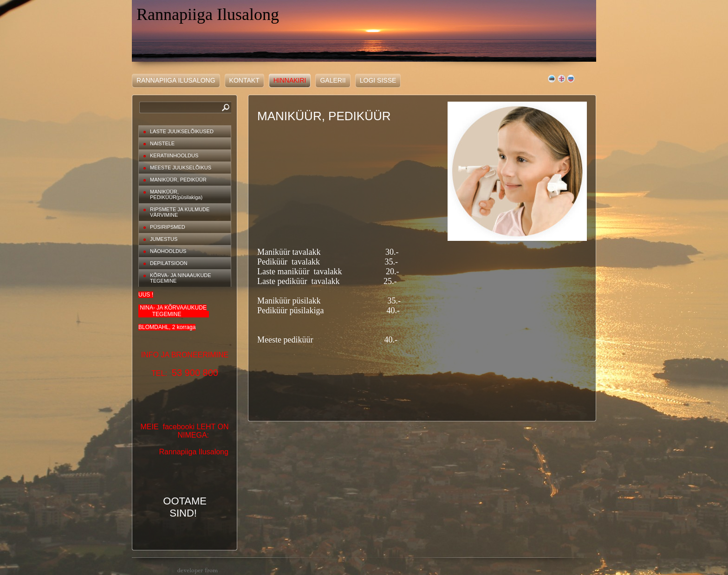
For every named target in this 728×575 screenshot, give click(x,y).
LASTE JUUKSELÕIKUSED (182, 131)
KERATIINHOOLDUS (174, 155)
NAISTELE (162, 143)
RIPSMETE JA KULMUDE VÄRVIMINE (180, 212)
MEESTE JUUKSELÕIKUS (181, 168)
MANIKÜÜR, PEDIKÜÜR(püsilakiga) (176, 194)
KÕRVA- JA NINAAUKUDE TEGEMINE (181, 278)
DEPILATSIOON (169, 263)
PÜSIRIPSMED (168, 227)
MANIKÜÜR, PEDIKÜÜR (178, 180)
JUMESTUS (164, 239)
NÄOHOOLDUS (168, 251)
